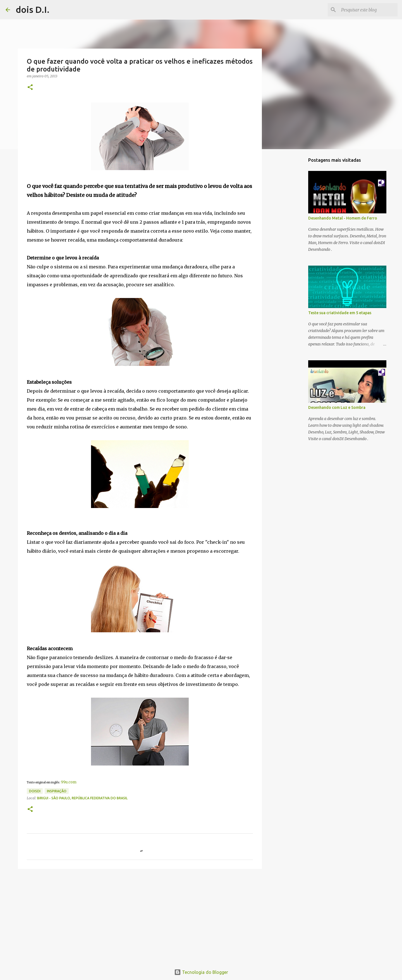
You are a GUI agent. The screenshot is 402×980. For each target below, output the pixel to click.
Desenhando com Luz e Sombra (337, 407)
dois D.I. (33, 9)
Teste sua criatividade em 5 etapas (340, 313)
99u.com (69, 782)
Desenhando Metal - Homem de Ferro (343, 218)
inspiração (57, 791)
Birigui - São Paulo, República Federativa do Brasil (82, 798)
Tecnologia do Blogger (201, 972)
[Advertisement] (140, 916)
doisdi (35, 791)
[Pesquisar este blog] (368, 10)
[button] (30, 88)
